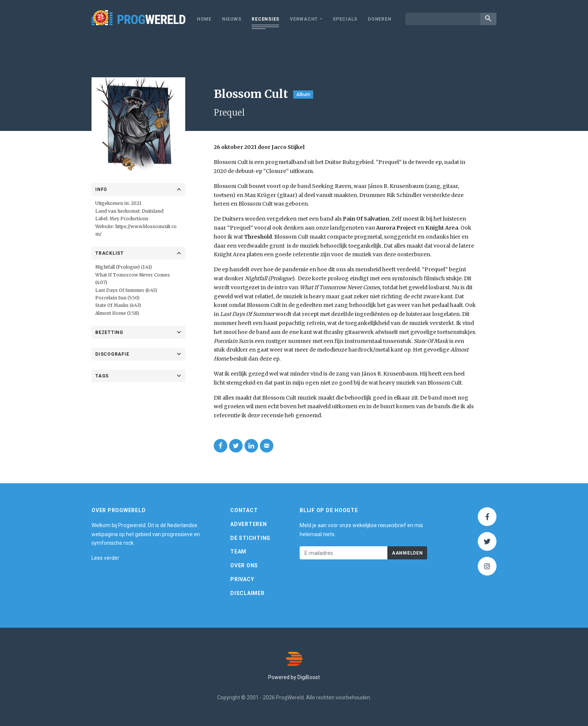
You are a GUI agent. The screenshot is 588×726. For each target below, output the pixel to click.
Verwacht (304, 19)
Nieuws (232, 19)
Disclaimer (247, 593)
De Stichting (250, 538)
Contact (244, 510)
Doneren (379, 19)
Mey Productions (130, 219)
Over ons (244, 565)
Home (204, 19)
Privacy (242, 579)
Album (303, 95)
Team (238, 552)
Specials (345, 19)
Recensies (265, 19)
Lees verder (105, 558)
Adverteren (249, 524)
